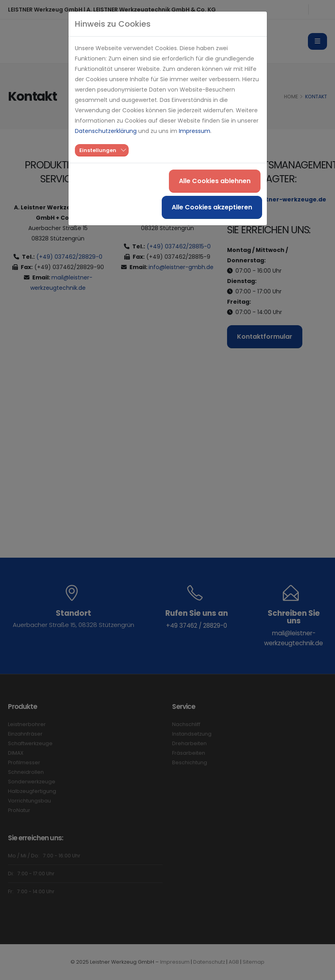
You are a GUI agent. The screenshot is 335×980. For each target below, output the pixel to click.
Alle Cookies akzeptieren (212, 207)
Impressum (195, 131)
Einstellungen (98, 150)
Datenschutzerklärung (106, 131)
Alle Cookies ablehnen (215, 181)
